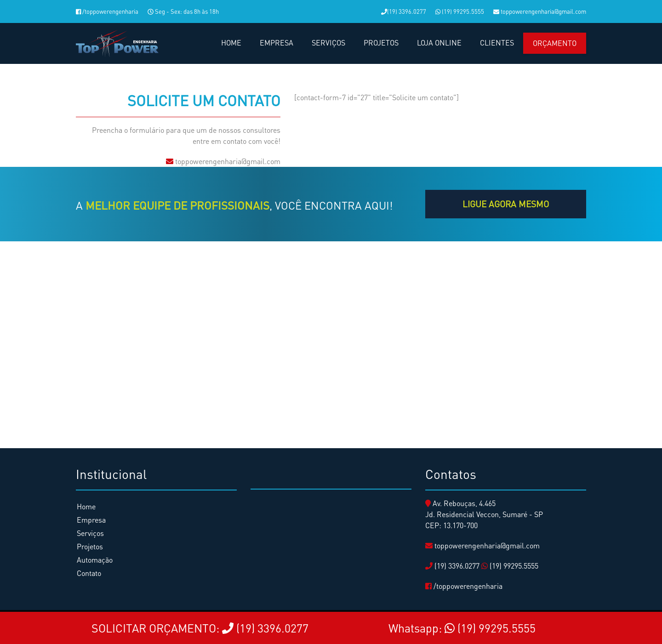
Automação (95, 560)
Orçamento (555, 43)
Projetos (90, 546)
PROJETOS (381, 43)
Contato (89, 573)
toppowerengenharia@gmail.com (540, 11)
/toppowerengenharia (107, 11)
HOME (231, 43)
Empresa (91, 520)
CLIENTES (497, 43)
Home (86, 506)
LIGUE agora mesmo (506, 204)
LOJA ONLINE (439, 43)
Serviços (90, 533)
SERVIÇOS (328, 43)
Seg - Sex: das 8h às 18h (183, 11)
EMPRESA (277, 43)
